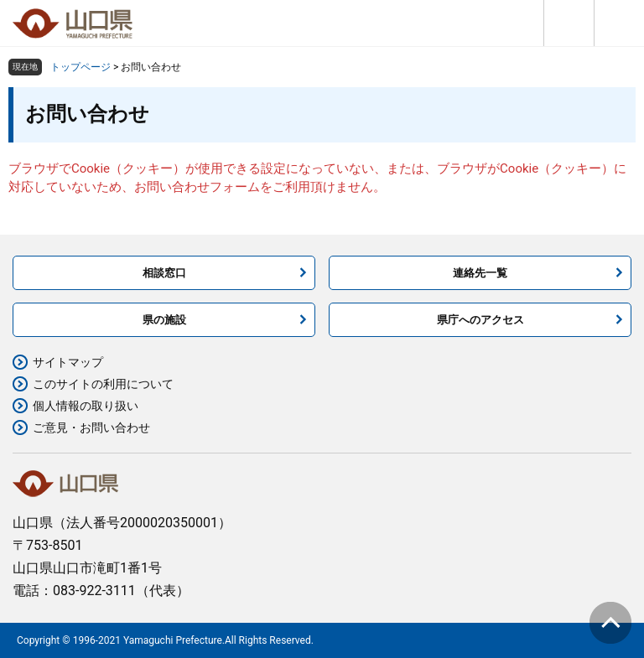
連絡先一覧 (480, 273)
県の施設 (164, 320)
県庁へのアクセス (480, 320)
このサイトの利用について (103, 384)
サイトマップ (68, 362)
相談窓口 (164, 273)
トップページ (80, 67)
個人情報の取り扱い (86, 406)
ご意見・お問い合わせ (91, 427)
